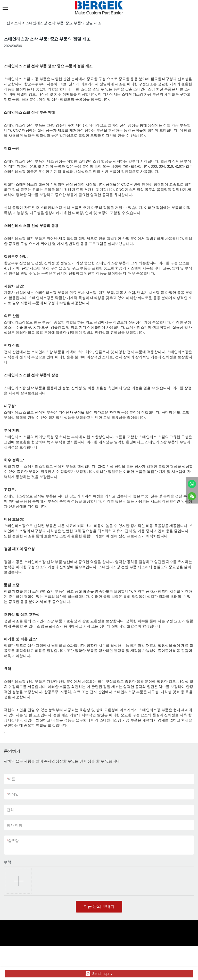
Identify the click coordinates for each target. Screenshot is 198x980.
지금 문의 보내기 (99, 906)
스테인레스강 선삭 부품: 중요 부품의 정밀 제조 (63, 23)
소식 (18, 23)
